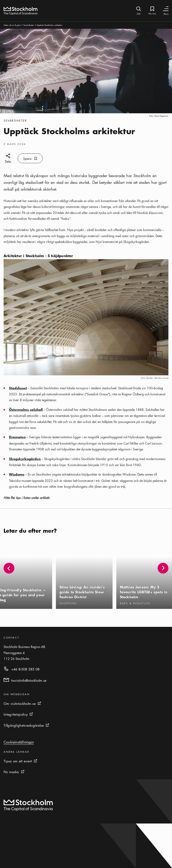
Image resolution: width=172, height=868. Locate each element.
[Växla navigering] (166, 9)
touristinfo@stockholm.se (29, 680)
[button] (163, 568)
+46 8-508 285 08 (25, 669)
